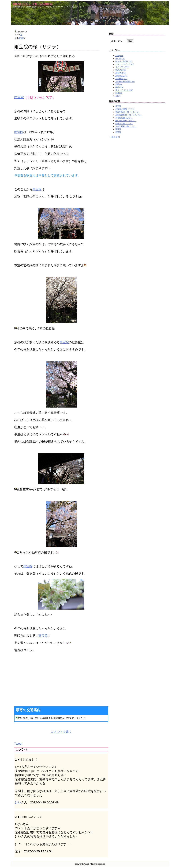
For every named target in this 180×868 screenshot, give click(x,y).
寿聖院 (118, 132)
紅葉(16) (119, 93)
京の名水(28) (121, 70)
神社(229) (119, 87)
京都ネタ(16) (121, 73)
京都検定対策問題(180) (125, 82)
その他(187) (120, 58)
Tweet (18, 744)
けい (18, 802)
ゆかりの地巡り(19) (124, 61)
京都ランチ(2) (121, 76)
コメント (22, 749)
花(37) (118, 96)
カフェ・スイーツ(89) (125, 64)
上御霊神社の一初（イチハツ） (129, 115)
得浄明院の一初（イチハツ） (128, 112)
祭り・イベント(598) (124, 90)
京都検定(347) (121, 79)
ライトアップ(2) (122, 67)
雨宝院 (21, 38)
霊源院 (118, 106)
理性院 (118, 129)
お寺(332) (119, 56)
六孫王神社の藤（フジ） (126, 126)
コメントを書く (61, 732)
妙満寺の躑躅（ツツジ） (126, 109)
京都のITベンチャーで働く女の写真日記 (33, 4)
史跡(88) (119, 84)
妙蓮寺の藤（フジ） (124, 124)
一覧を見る (114, 137)
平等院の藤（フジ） (124, 118)
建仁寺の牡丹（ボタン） (126, 121)
